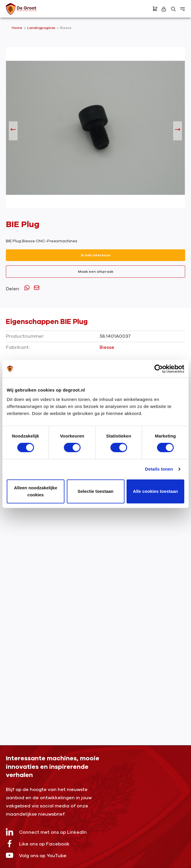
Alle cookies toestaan (155, 491)
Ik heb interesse (96, 255)
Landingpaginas (42, 28)
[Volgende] (178, 131)
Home (17, 28)
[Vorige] (13, 131)
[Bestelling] (155, 9)
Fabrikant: (18, 347)
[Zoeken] (173, 9)
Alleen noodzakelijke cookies (36, 491)
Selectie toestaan (96, 491)
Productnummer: (25, 336)
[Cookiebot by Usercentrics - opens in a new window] (159, 369)
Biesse (66, 28)
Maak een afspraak (96, 272)
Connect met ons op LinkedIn (46, 832)
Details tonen (159, 469)
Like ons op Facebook (38, 844)
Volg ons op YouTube (36, 855)
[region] (95, 131)
